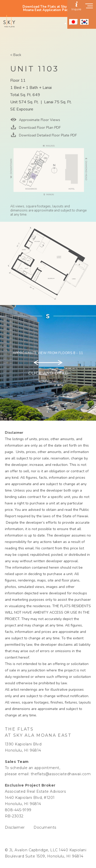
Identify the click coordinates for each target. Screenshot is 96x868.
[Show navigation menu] (89, 7)
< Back (16, 55)
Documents (45, 827)
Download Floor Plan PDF (39, 128)
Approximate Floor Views (39, 120)
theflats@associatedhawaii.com (61, 774)
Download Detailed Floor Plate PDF (47, 135)
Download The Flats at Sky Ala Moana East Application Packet (48, 8)
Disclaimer (15, 827)
